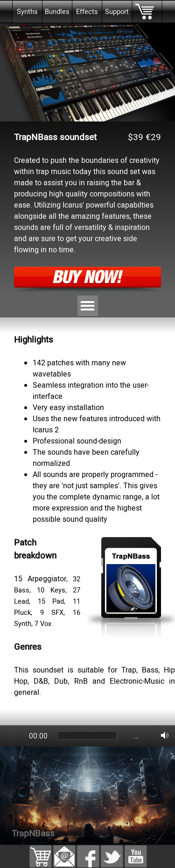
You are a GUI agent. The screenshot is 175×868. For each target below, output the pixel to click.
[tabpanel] (87, 323)
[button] (64, 851)
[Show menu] (88, 306)
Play (11, 736)
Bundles (57, 12)
